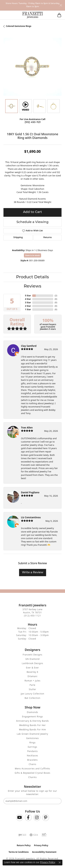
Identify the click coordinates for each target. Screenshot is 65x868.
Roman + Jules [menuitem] (32, 681)
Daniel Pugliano (30, 492)
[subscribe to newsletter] (57, 801)
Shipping (18, 238)
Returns (47, 238)
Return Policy (24, 845)
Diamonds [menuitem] (32, 712)
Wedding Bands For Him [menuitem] (33, 730)
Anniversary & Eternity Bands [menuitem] (32, 721)
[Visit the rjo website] (44, 835)
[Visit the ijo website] (22, 835)
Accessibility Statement (44, 852)
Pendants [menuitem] (32, 751)
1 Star (28, 309)
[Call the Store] (33, 616)
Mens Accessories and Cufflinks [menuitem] (32, 769)
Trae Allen (27, 427)
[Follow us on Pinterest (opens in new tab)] (46, 818)
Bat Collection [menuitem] (32, 698)
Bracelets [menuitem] (32, 760)
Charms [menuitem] (32, 777)
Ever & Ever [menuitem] (32, 668)
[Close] (61, 5)
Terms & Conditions (19, 852)
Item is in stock (33, 255)
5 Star (28, 296)
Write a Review (33, 573)
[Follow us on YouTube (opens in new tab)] (20, 818)
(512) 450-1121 (33, 122)
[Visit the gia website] (34, 835)
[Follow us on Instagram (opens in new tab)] (37, 818)
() (56, 296)
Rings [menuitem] (33, 743)
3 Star (28, 302)
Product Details (32, 277)
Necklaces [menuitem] (32, 756)
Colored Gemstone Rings (19, 26)
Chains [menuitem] (32, 764)
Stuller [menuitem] (32, 689)
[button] (14, 15)
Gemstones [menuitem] (32, 738)
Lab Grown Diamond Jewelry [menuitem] (32, 734)
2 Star (28, 306)
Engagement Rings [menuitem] (32, 717)
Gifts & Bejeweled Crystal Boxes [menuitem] (32, 773)
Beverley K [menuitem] (32, 672)
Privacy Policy (41, 845)
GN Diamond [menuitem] (33, 659)
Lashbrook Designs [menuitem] (32, 663)
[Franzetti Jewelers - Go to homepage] (33, 15)
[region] (32, 67)
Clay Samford (29, 346)
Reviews (32, 286)
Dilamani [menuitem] (32, 676)
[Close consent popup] (60, 862)
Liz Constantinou (31, 517)
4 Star (28, 299)
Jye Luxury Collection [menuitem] (32, 694)
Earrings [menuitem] (32, 747)
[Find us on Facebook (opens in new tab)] (28, 818)
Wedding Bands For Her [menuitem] (32, 725)
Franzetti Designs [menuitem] (32, 655)
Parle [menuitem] (32, 685)
